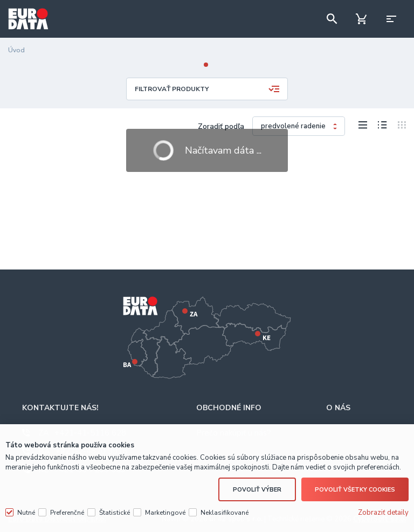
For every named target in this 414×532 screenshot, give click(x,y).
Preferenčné (67, 513)
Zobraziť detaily (383, 513)
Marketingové (165, 513)
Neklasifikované (225, 513)
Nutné (26, 513)
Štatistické (115, 513)
